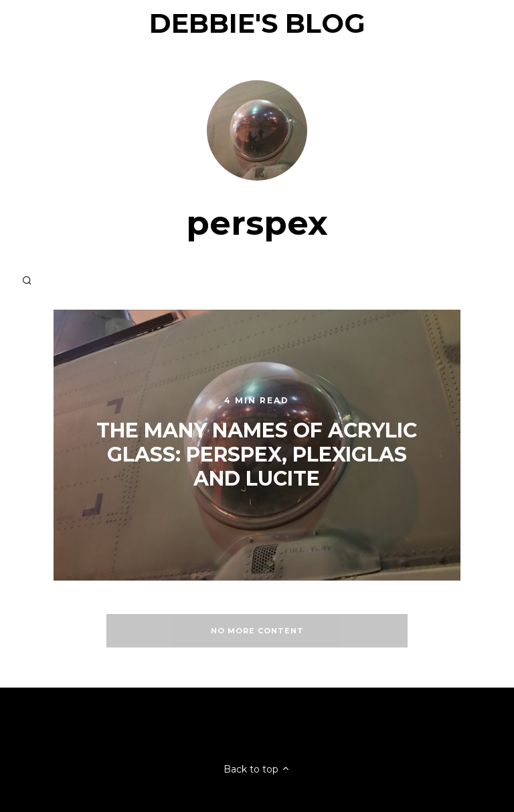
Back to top (257, 769)
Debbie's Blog (257, 23)
